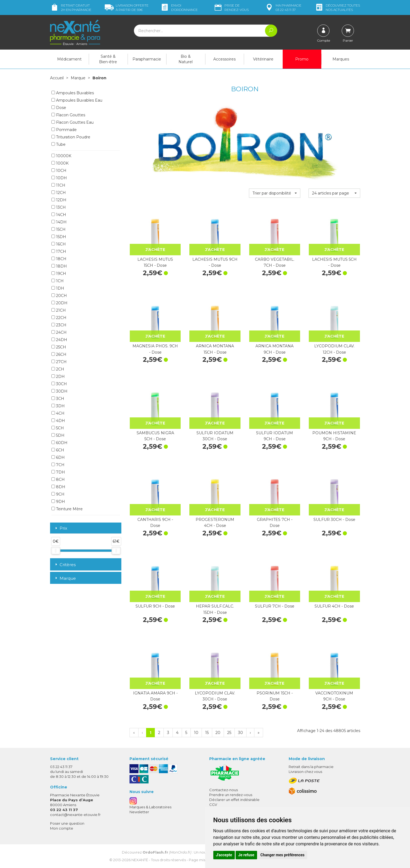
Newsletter (139, 812)
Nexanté (140, 860)
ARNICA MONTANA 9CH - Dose (275, 349)
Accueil (57, 78)
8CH (58, 479)
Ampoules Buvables (73, 93)
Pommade (64, 130)
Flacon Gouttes (68, 115)
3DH (58, 406)
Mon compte (62, 828)
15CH (58, 229)
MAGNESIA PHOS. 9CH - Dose (155, 349)
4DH (58, 421)
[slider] (56, 551)
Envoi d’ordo (179, 7)
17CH (59, 251)
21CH (59, 310)
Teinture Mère (67, 509)
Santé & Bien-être (108, 59)
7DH (58, 472)
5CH (58, 428)
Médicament (69, 59)
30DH (59, 391)
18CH (59, 259)
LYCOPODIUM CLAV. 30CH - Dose (215, 696)
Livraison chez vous (305, 772)
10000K (61, 156)
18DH (59, 266)
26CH (59, 354)
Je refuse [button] (246, 855)
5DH (58, 435)
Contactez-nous (224, 790)
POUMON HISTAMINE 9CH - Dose (334, 436)
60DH (59, 443)
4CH (58, 413)
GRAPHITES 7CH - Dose (275, 523)
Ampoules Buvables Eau (77, 100)
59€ (127, 7)
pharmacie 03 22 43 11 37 (283, 7)
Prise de (231, 7)
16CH (59, 244)
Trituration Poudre (71, 137)
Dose (59, 108)
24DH (59, 340)
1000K (60, 163)
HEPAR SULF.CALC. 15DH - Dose (215, 609)
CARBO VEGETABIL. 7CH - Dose (275, 262)
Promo (302, 59)
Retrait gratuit (71, 7)
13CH (59, 207)
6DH (58, 457)
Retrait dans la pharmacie (311, 767)
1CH (58, 281)
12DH (59, 200)
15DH (59, 237)
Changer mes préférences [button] (282, 855)
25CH (59, 347)
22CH (59, 318)
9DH (58, 502)
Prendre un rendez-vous (231, 795)
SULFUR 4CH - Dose (334, 606)
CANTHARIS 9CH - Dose (155, 523)
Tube (58, 144)
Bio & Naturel (186, 59)
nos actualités (337, 7)
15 (207, 733)
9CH (58, 494)
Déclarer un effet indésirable (234, 800)
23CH (59, 325)
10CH (59, 171)
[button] (275, 193)
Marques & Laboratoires (150, 807)
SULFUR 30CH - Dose (334, 520)
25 (229, 733)
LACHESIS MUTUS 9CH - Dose (215, 262)
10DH (59, 178)
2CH (58, 369)
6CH (58, 450)
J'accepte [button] (224, 855)
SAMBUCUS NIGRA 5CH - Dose (155, 436)
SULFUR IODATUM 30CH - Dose (215, 436)
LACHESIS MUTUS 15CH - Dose (155, 262)
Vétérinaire (263, 59)
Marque (78, 78)
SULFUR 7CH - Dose (275, 606)
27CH (59, 362)
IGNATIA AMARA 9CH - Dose (155, 696)
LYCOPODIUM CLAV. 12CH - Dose (334, 349)
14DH (59, 222)
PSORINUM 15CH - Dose (275, 696)
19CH (59, 274)
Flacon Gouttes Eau (73, 122)
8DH (58, 487)
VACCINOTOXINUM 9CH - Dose (334, 696)
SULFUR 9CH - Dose (155, 606)
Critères (65, 565)
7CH (58, 465)
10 (196, 733)
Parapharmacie (147, 59)
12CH (59, 193)
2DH (58, 377)
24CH (59, 332)
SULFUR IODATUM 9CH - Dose (275, 436)
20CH (59, 296)
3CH (58, 399)
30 (241, 733)
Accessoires (224, 59)
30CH (59, 384)
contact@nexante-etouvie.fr (75, 815)
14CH (59, 215)
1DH (58, 288)
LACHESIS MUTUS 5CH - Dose (334, 262)
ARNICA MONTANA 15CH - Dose (215, 349)
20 (218, 733)
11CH (58, 185)
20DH (59, 303)
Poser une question (67, 823)
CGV (213, 805)
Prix (61, 528)
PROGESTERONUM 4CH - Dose (215, 523)
